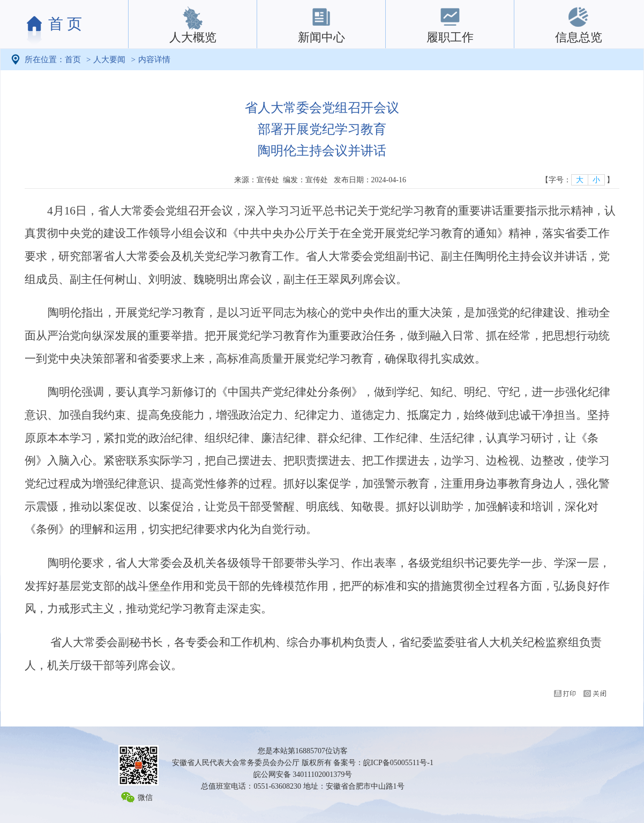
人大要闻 (109, 60)
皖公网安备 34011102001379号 (303, 774)
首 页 (65, 24)
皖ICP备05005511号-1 (398, 763)
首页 (73, 60)
